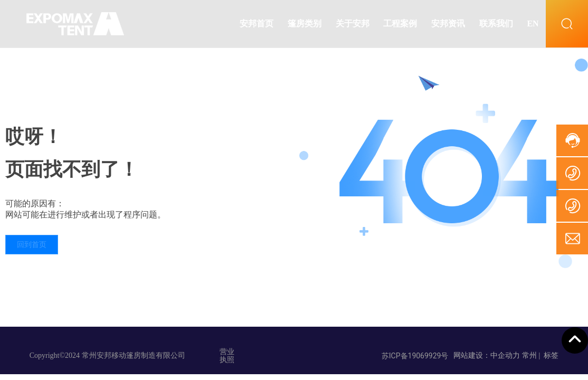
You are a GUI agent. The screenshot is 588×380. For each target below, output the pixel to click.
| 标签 (548, 355)
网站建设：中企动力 (487, 355)
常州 (529, 355)
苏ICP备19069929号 (415, 356)
